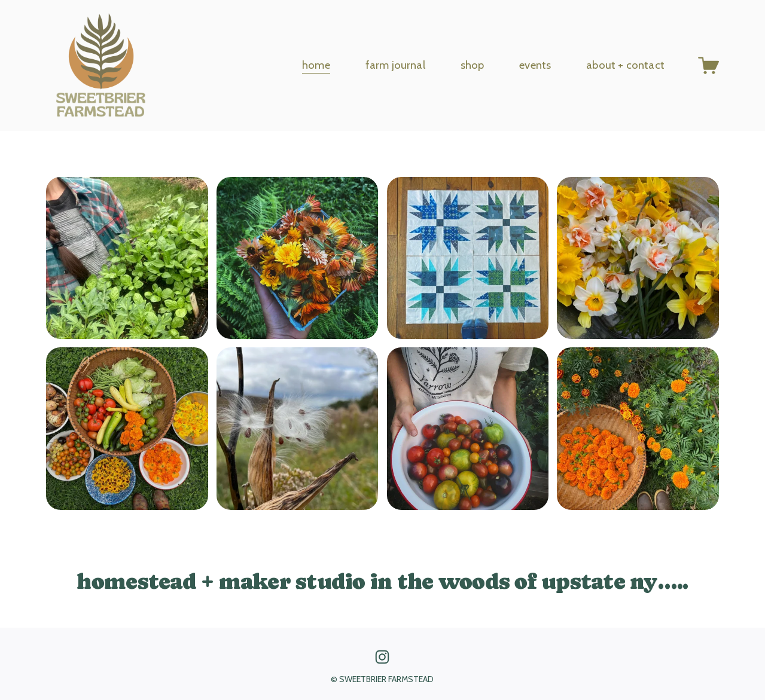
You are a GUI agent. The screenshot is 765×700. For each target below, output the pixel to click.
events (535, 65)
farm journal (395, 65)
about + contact (625, 65)
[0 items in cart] (708, 65)
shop (473, 65)
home (316, 65)
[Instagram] (382, 657)
